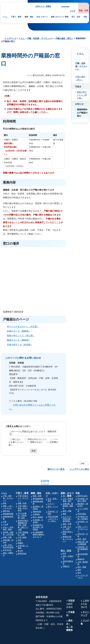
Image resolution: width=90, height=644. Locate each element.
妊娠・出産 (22, 493)
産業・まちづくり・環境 (67, 484)
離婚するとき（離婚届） (19, 340)
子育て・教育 (16, 17)
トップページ (10, 38)
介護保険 (36, 504)
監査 (79, 562)
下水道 (6, 514)
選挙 (79, 559)
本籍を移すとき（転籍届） (20, 345)
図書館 (20, 533)
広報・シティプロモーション (83, 519)
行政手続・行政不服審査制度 (83, 539)
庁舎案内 (70, 603)
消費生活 (66, 556)
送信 (34, 451)
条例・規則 (82, 529)
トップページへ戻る (79, 469)
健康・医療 (37, 485)
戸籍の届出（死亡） (64, 38)
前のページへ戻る (56, 469)
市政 (85, 17)
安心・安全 (76, 17)
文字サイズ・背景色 (43, 6)
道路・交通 (67, 513)
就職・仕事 (7, 527)
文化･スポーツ (42, 17)
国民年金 (6, 501)
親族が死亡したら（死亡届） (21, 336)
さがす (73, 11)
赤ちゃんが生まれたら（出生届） (23, 327)
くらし (5, 17)
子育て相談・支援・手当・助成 (23, 498)
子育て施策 (22, 527)
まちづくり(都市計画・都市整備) (67, 508)
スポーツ (51, 493)
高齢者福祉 (37, 501)
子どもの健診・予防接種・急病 (22, 505)
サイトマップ (85, 603)
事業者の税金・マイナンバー (68, 529)
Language (65, 6)
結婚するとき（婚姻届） (19, 331)
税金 (5, 493)
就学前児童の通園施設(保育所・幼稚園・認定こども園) (23, 515)
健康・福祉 (29, 17)
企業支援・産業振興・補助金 (68, 496)
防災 (64, 543)
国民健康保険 (8, 503)
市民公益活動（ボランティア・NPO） (53, 508)
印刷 (83, 464)
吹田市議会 (82, 503)
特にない (17, 439)
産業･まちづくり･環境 (60, 17)
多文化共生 (7, 540)
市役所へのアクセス (70, 593)
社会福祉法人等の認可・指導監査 (38, 517)
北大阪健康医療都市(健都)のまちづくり (39, 524)
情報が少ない (36, 442)
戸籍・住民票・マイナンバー (40, 38)
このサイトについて (85, 593)
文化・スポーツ (52, 484)
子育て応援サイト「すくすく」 (23, 488)
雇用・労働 (67, 501)
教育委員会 (22, 543)
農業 (64, 503)
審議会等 (81, 549)
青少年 (20, 540)
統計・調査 (82, 557)
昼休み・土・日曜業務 (69, 615)
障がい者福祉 (38, 507)
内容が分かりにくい (37, 439)
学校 (19, 530)
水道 (5, 511)
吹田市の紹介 (83, 485)
